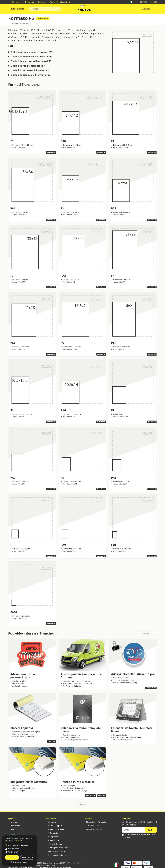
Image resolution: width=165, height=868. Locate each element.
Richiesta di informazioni (96, 822)
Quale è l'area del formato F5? (28, 66)
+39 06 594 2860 (92, 826)
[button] (6, 845)
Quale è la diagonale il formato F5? (30, 75)
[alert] (19, 851)
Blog (11, 829)
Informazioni (53, 833)
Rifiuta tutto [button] (27, 857)
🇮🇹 (132, 2)
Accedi (153, 2)
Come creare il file (55, 829)
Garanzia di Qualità (55, 851)
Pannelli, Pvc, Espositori (58, 2)
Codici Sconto (53, 840)
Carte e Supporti (54, 826)
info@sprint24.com (93, 829)
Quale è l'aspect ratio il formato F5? (31, 61)
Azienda (13, 822)
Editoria (40, 2)
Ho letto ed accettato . (140, 836)
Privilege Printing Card (57, 848)
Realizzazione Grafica (56, 855)
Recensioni (14, 826)
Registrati (142, 2)
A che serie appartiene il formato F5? (32, 52)
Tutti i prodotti (17, 9)
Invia (151, 830)
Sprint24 (82, 9)
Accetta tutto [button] (12, 857)
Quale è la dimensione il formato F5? (31, 57)
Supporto (146, 9)
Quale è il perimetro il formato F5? (30, 70)
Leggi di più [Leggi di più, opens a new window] (18, 841)
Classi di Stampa (54, 844)
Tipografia (28, 2)
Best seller (15, 2)
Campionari (52, 837)
